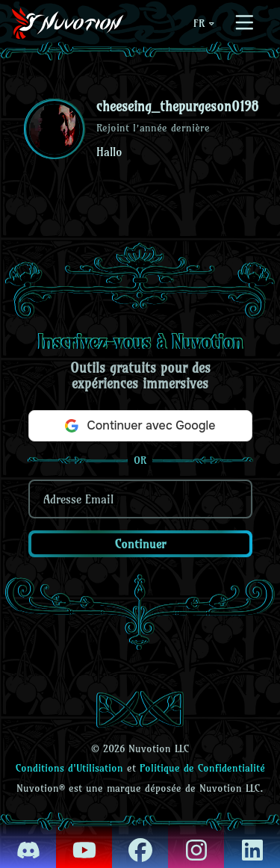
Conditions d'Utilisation (69, 768)
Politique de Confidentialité (202, 768)
